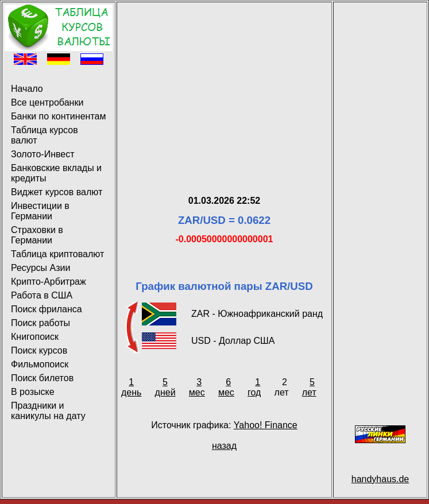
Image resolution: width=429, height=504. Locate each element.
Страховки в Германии (37, 235)
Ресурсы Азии (40, 268)
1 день (131, 387)
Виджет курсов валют (57, 192)
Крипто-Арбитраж (49, 282)
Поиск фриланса (47, 309)
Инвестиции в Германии (40, 211)
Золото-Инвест (43, 154)
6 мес (226, 387)
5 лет (309, 387)
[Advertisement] (224, 85)
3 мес (197, 387)
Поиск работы (40, 323)
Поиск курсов (39, 350)
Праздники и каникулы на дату (48, 411)
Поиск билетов (42, 378)
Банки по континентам (58, 116)
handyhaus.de (380, 479)
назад (224, 446)
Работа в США (42, 295)
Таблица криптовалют (57, 254)
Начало (27, 89)
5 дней (165, 387)
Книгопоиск (35, 337)
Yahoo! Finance (266, 425)
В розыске (33, 392)
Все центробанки (47, 102)
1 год (254, 387)
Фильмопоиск (40, 364)
